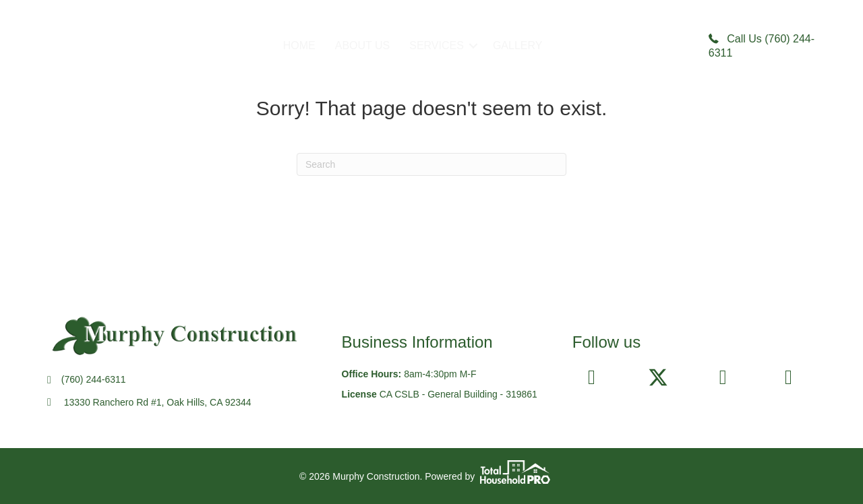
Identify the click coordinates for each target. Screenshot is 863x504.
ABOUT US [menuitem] (363, 45)
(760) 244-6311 (94, 379)
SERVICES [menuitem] (437, 45)
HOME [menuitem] (299, 45)
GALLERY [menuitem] (518, 45)
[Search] (431, 164)
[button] (473, 46)
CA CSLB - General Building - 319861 (458, 394)
